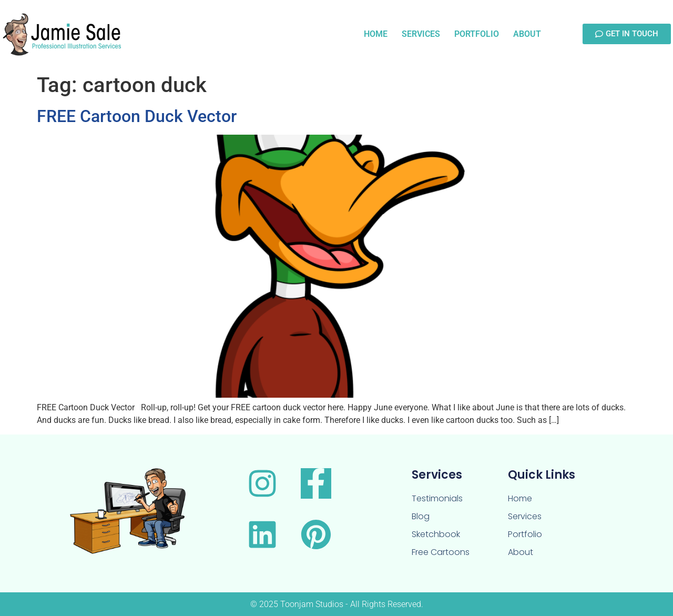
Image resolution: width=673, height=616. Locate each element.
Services (421, 34)
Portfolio (477, 34)
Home (376, 34)
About (527, 34)
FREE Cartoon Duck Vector (137, 116)
